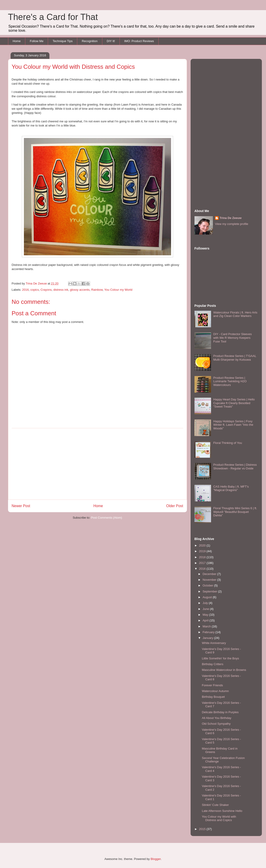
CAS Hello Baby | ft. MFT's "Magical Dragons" (231, 488)
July (206, 603)
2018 (203, 557)
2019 (203, 551)
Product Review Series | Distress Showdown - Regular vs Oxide (235, 467)
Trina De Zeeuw (230, 218)
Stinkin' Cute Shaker (215, 805)
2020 (203, 545)
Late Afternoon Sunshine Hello (222, 811)
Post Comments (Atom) (107, 518)
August (208, 597)
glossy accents (80, 290)
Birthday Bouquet (213, 697)
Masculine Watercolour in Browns (224, 670)
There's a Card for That (53, 17)
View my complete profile (232, 224)
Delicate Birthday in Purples (220, 712)
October (208, 585)
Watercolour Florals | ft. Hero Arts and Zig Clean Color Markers (235, 314)
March (207, 626)
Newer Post (21, 506)
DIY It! (111, 41)
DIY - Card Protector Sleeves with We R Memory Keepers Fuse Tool (233, 338)
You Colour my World (118, 290)
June (206, 609)
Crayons (46, 290)
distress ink (61, 290)
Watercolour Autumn (215, 691)
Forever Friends (212, 685)
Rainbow (97, 290)
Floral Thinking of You (228, 443)
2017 (203, 563)
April (206, 620)
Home (17, 41)
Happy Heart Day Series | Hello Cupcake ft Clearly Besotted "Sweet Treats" (234, 403)
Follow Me (37, 41)
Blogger (156, 859)
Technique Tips (63, 41)
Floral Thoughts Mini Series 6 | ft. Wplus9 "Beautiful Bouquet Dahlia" (235, 512)
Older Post (175, 506)
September (210, 591)
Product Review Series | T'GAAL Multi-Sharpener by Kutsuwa (235, 358)
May (206, 615)
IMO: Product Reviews (139, 41)
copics (35, 290)
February (209, 632)
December (210, 574)
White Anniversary (214, 643)
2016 (25, 290)
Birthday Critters (213, 664)
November (210, 580)
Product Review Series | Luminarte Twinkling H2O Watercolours (230, 381)
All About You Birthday (217, 718)
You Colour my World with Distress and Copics (219, 818)
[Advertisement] (97, 464)
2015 (203, 829)
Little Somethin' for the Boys (220, 658)
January (208, 638)
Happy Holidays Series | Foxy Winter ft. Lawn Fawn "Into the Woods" (233, 425)
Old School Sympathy (216, 724)
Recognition (90, 41)
